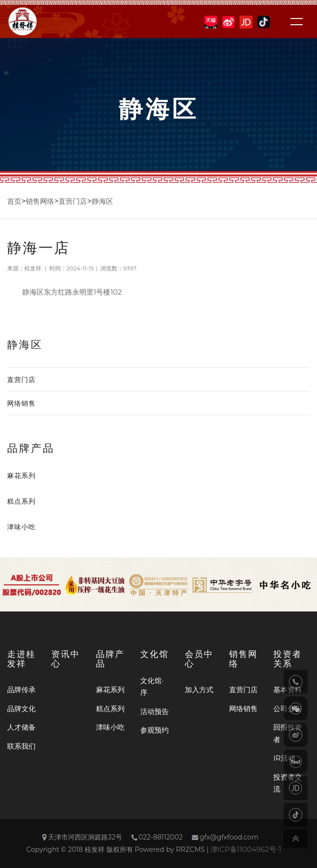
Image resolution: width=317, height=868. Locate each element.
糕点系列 (21, 501)
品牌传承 (21, 690)
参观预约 (154, 730)
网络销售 (21, 403)
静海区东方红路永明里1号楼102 (72, 292)
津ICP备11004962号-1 (246, 849)
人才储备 (21, 727)
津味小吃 (21, 527)
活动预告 (154, 711)
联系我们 (21, 746)
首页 (14, 201)
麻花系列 (21, 476)
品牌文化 (21, 709)
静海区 (102, 201)
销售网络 (40, 201)
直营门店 (73, 201)
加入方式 (199, 690)
